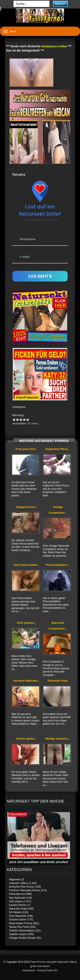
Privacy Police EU (47, 970)
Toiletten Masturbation (21, 931)
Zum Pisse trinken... (27, 565)
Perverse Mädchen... (26, 681)
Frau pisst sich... (27, 449)
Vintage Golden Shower (23, 938)
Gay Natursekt (17, 898)
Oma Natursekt (18, 916)
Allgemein (15, 879)
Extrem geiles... (27, 739)
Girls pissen (16, 901)
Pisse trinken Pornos (21, 923)
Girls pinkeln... (26, 623)
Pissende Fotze (58, 681)
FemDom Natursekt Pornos (24, 890)
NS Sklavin (15, 912)
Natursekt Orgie (18, 909)
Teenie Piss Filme (19, 927)
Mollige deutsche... (58, 739)
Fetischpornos (17, 894)
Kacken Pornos (18, 905)
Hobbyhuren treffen (54, 46)
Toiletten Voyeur (18, 934)
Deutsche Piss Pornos (22, 887)
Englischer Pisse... (58, 449)
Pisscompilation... (58, 565)
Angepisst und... (27, 507)
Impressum (29, 970)
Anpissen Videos (18, 883)
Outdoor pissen (18, 920)
